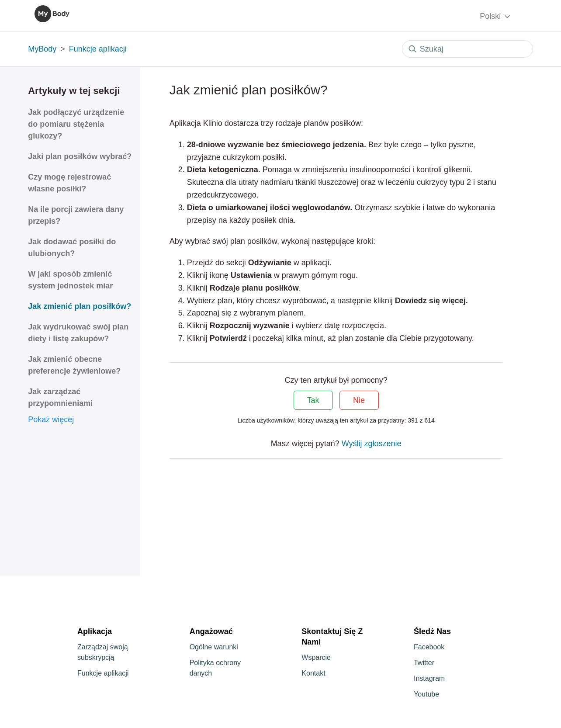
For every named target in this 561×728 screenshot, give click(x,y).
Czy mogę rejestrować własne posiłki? (69, 183)
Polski (496, 16)
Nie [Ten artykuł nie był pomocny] (359, 400)
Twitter (424, 663)
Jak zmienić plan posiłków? (80, 306)
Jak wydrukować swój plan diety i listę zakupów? (78, 333)
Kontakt (313, 673)
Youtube (426, 694)
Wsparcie (316, 657)
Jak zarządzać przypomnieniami (60, 397)
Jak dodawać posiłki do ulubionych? (72, 248)
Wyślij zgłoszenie (372, 444)
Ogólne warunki (214, 647)
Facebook (429, 647)
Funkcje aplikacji (98, 49)
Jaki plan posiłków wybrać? (80, 156)
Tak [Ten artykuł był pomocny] (313, 400)
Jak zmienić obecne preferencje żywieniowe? (74, 365)
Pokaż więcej (51, 419)
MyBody (42, 49)
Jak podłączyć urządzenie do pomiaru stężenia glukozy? (76, 124)
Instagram (429, 678)
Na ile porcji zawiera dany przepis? (76, 215)
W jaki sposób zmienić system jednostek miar (70, 280)
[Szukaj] (467, 49)
